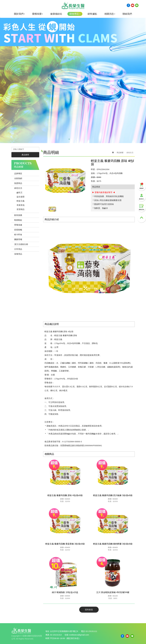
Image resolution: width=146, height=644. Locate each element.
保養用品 (18, 254)
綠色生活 (18, 188)
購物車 (142, 186)
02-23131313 (56, 635)
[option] (73, 77)
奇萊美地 (21, 205)
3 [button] (74, 139)
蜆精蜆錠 (18, 220)
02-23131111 (91, 631)
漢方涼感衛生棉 (21, 244)
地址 (47, 631)
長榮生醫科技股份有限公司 (73, 6)
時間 (47, 638)
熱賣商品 (18, 183)
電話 (83, 631)
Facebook (128, 5)
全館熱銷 (18, 178)
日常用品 (18, 249)
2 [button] (72, 139)
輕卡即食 (18, 235)
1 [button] (69, 139)
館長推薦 (18, 215)
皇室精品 (21, 209)
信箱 (67, 635)
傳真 (47, 635)
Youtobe (132, 5)
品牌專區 (18, 174)
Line (137, 5)
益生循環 (21, 197)
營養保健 (18, 225)
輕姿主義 (21, 201)
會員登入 (142, 197)
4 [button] (77, 139)
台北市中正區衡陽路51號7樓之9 (64, 631)
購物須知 (142, 207)
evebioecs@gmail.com (79, 635)
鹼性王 (20, 193)
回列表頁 (89, 610)
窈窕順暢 (18, 230)
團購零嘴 (18, 239)
